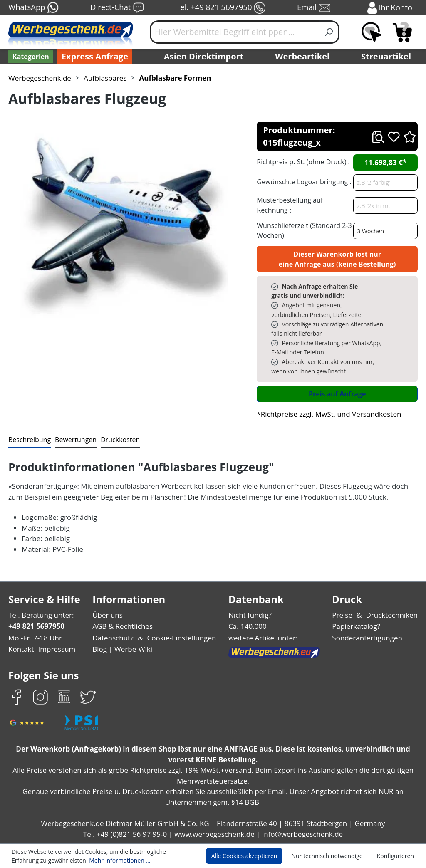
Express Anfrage (93, 57)
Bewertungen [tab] (73, 439)
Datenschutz (114, 638)
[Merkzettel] (372, 32)
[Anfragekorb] (402, 32)
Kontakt (20, 649)
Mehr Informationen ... (79, 860)
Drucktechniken (393, 615)
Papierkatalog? (359, 626)
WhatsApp (33, 8)
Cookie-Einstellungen (180, 638)
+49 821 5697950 (36, 626)
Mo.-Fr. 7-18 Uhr (34, 638)
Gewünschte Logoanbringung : (302, 182)
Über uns (108, 615)
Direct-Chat (117, 8)
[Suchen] (329, 32)
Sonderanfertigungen (369, 638)
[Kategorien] (30, 57)
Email (315, 8)
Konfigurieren (397, 856)
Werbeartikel (303, 57)
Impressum (54, 649)
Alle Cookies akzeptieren (252, 856)
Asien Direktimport (204, 57)
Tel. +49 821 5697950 (220, 8)
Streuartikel (388, 57)
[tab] (29, 440)
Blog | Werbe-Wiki (122, 649)
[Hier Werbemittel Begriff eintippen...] (235, 32)
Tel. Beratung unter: (39, 615)
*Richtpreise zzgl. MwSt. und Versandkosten (326, 414)
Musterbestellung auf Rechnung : (304, 205)
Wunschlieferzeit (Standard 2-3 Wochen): (302, 230)
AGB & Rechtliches (124, 626)
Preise (346, 615)
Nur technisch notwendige (332, 856)
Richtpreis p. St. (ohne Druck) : (302, 162)
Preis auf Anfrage (337, 394)
